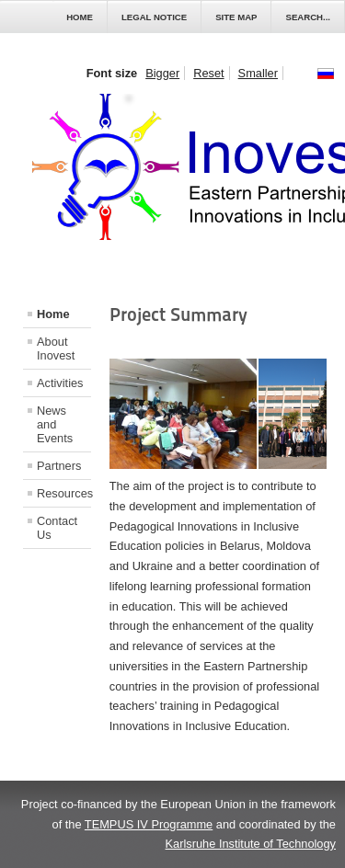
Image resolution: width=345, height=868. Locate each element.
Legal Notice (154, 17)
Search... (308, 17)
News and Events (55, 424)
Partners (59, 466)
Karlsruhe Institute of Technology (251, 844)
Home (80, 17)
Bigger (162, 73)
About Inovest (56, 348)
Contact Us (57, 528)
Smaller (258, 73)
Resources (64, 493)
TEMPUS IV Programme (149, 824)
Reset (208, 73)
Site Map (236, 17)
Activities (60, 383)
